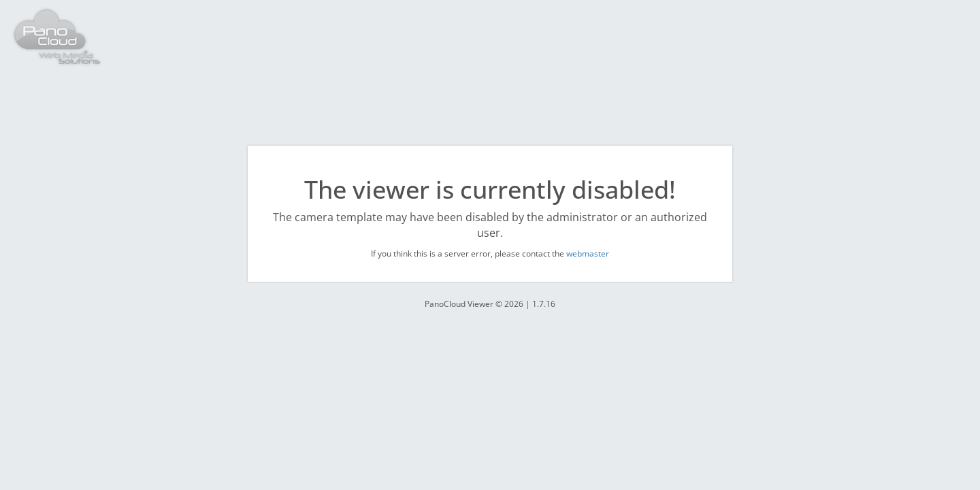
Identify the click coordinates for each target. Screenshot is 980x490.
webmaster (588, 254)
